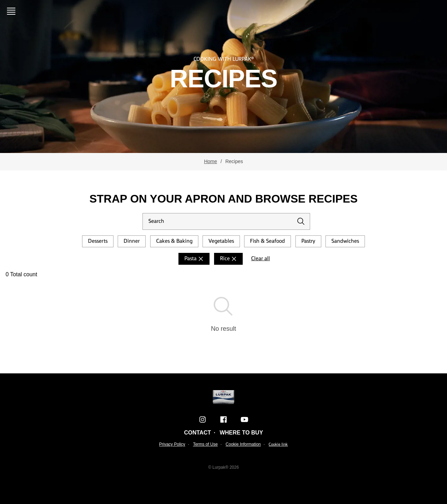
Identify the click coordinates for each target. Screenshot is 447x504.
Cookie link (278, 445)
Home (210, 161)
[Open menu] (13, 11)
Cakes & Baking (174, 241)
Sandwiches (345, 241)
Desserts (98, 241)
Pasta (195, 259)
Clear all (261, 259)
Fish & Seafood (268, 241)
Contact (197, 433)
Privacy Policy (172, 444)
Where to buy (241, 433)
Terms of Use (206, 444)
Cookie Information (243, 444)
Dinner (132, 241)
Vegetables (221, 241)
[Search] (226, 221)
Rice (229, 259)
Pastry (308, 241)
